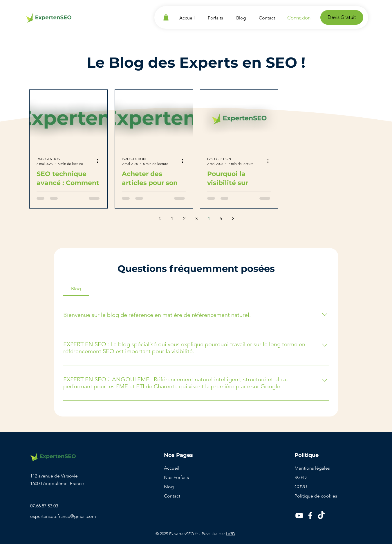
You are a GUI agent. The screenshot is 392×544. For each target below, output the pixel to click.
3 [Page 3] (196, 219)
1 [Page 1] (172, 219)
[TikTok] (321, 516)
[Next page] (233, 218)
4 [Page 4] (209, 219)
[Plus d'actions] (100, 161)
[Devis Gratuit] (342, 17)
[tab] (76, 289)
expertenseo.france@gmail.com (63, 516)
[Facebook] (310, 516)
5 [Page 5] (221, 219)
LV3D (231, 534)
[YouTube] (299, 516)
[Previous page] (160, 218)
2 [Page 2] (184, 219)
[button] (166, 17)
